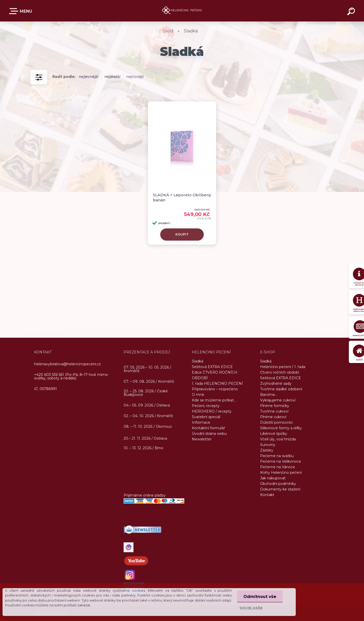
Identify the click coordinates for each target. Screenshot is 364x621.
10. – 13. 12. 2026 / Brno (143, 448)
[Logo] (182, 11)
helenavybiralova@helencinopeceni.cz (67, 364)
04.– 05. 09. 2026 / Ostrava (147, 405)
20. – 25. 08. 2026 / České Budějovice (146, 393)
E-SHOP (15, 11)
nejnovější (135, 77)
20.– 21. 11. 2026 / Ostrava (145, 438)
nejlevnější (88, 77)
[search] (352, 12)
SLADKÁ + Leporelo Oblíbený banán (182, 197)
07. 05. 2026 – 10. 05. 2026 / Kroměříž (147, 369)
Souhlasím (251, 608)
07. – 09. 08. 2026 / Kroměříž (149, 381)
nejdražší (112, 77)
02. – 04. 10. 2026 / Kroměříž (148, 416)
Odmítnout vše (260, 597)
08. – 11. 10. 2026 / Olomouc (148, 426)
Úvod (168, 31)
